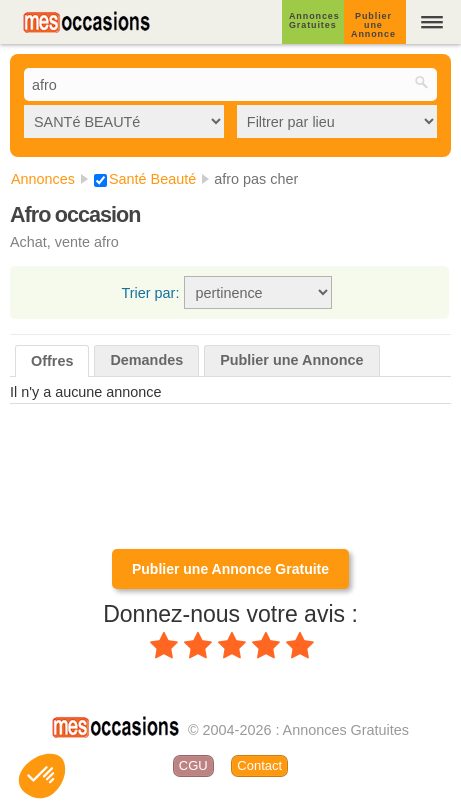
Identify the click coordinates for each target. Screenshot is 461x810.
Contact (259, 765)
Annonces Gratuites (314, 20)
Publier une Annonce (373, 25)
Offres (52, 361)
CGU (193, 765)
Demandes (146, 360)
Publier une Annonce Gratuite (230, 569)
